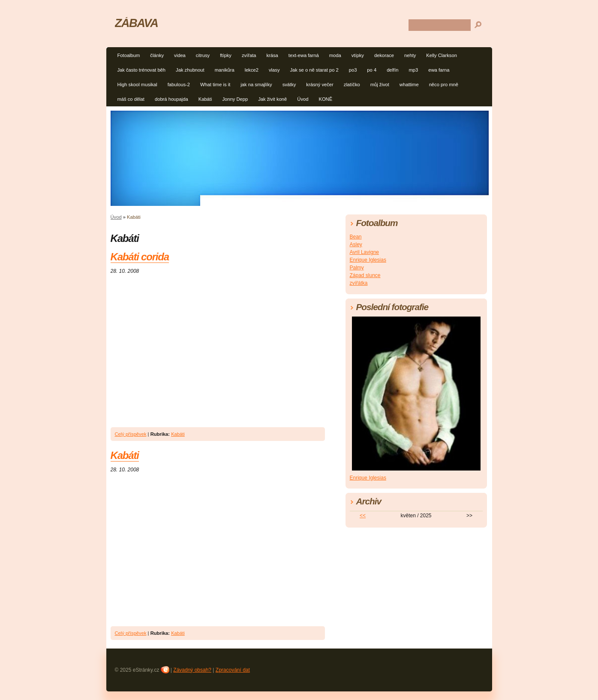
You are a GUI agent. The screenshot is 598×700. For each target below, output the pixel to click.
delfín (392, 70)
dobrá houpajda (171, 99)
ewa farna (439, 70)
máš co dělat (131, 99)
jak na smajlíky (256, 84)
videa (180, 55)
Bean (356, 237)
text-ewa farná (304, 55)
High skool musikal (137, 84)
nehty (410, 55)
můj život (380, 84)
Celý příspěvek (131, 434)
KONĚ (325, 99)
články (157, 55)
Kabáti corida (140, 257)
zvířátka (359, 283)
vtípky (358, 55)
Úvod (303, 99)
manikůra (225, 70)
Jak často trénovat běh (142, 70)
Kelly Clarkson (442, 55)
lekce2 (252, 70)
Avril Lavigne (364, 252)
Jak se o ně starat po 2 (314, 70)
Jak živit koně (272, 99)
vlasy (274, 70)
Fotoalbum (129, 55)
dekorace (384, 55)
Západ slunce (365, 275)
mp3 (414, 70)
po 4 (372, 70)
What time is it (215, 84)
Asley (356, 244)
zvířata (249, 55)
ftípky (226, 55)
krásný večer (320, 84)
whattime (409, 84)
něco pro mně (444, 84)
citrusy (203, 55)
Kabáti (205, 99)
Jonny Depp (235, 99)
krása (272, 55)
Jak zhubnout (190, 70)
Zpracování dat (233, 670)
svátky (289, 84)
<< (363, 516)
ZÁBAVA (137, 23)
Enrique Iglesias (368, 260)
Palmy (357, 268)
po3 (353, 70)
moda (335, 55)
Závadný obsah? (192, 670)
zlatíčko (352, 84)
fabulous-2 (179, 84)
